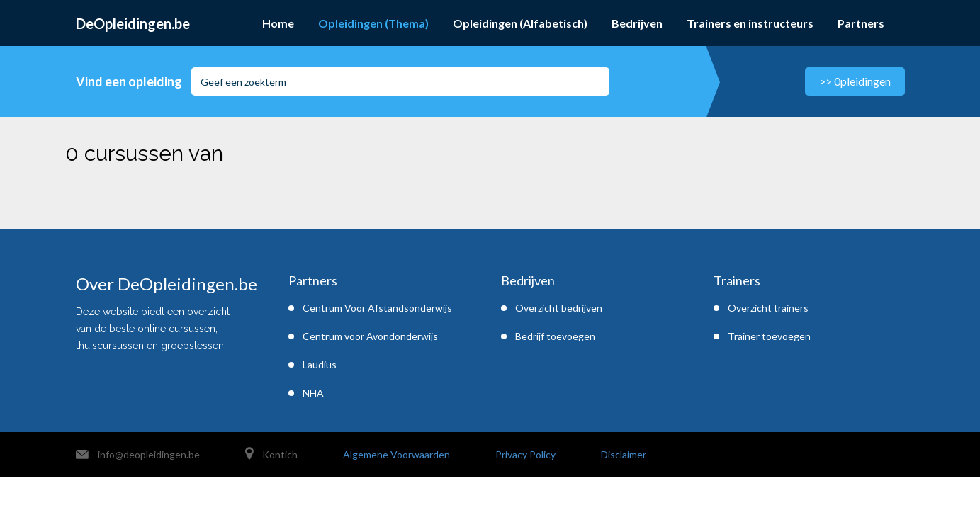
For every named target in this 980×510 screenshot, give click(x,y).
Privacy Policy (525, 454)
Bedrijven (637, 23)
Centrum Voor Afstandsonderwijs (377, 308)
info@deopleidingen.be (149, 454)
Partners (861, 23)
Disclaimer (624, 454)
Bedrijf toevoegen (555, 336)
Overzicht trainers (768, 308)
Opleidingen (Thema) (373, 23)
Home (278, 23)
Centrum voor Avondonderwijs (370, 336)
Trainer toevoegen (769, 336)
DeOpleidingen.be (133, 23)
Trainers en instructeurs (750, 23)
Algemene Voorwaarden (396, 454)
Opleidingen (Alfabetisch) (520, 23)
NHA (313, 393)
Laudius (320, 364)
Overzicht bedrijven (559, 308)
